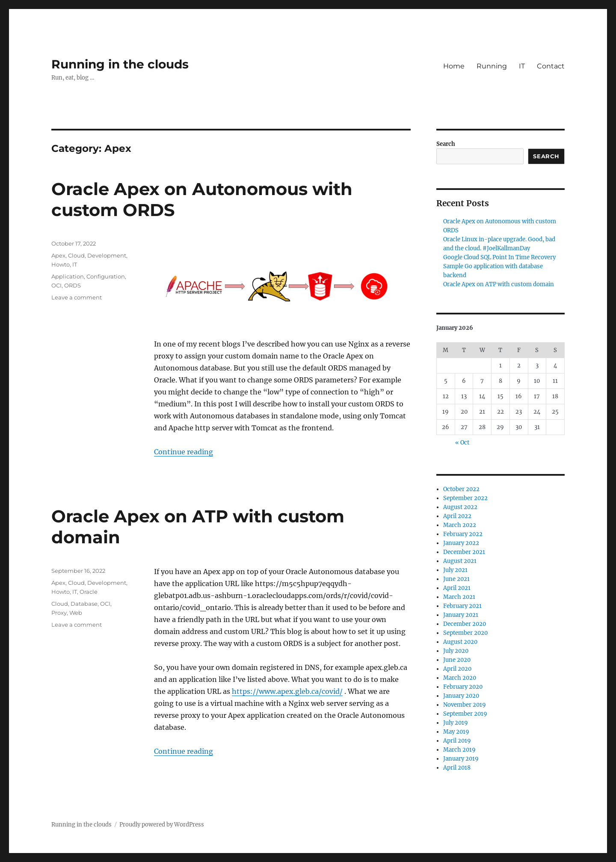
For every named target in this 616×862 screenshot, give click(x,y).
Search (446, 144)
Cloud (76, 255)
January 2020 (461, 696)
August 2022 (460, 507)
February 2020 (463, 687)
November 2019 (465, 705)
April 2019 (457, 741)
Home (454, 66)
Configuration (106, 276)
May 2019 (456, 732)
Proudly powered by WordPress (162, 825)
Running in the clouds (120, 64)
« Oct (462, 443)
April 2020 (457, 669)
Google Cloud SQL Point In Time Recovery (499, 257)
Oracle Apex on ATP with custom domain (499, 284)
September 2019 (465, 714)
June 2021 (456, 579)
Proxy (59, 613)
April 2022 (457, 516)
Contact (551, 66)
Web (76, 613)
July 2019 (456, 723)
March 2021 (459, 597)
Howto (61, 264)
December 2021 (464, 552)
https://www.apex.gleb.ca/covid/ (287, 691)
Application (68, 276)
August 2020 (460, 642)
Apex (58, 255)
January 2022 (461, 543)
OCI (56, 285)
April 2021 (457, 588)
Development (107, 255)
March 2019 (459, 750)
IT (522, 66)
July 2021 (455, 570)
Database (84, 604)
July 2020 (456, 651)
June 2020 (457, 660)
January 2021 (461, 615)
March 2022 (460, 525)
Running (492, 66)
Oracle (89, 592)
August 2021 (460, 561)
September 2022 (465, 498)
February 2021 (462, 606)
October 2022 (461, 489)
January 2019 (461, 759)
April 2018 (457, 768)
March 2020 (460, 678)
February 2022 (463, 534)
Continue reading (184, 452)
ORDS (73, 285)
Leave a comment (77, 297)
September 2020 (465, 633)
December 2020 (465, 624)
